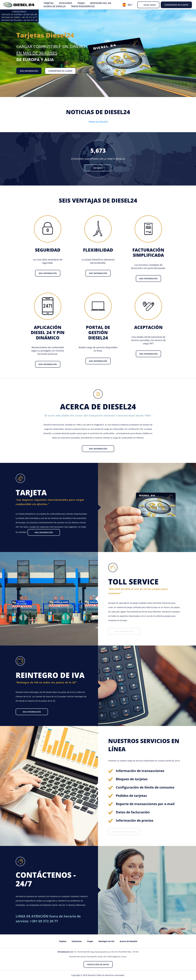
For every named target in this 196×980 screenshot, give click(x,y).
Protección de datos (98, 964)
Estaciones (66, 3)
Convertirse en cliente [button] (176, 5)
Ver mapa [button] (98, 168)
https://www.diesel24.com (100, 952)
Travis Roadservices (83, 6)
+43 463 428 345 (30, 14)
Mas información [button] (29, 71)
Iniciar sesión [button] (150, 5)
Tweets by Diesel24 (98, 122)
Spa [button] (127, 5)
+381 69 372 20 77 (29, 17)
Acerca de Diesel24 (55, 6)
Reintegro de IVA (106, 941)
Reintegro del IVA (101, 3)
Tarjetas (49, 3)
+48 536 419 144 (30, 20)
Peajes (81, 3)
